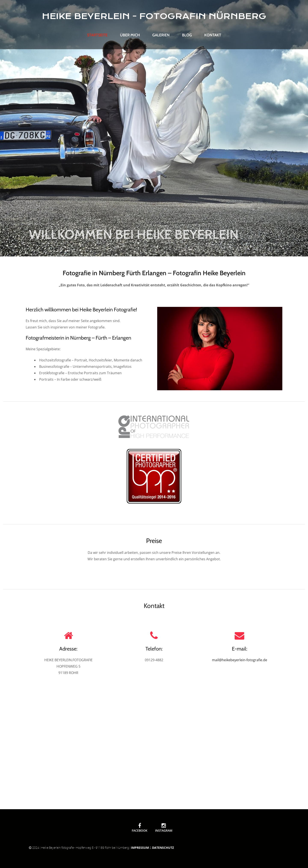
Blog (187, 35)
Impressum (140, 848)
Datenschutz (163, 848)
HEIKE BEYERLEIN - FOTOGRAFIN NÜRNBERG (154, 16)
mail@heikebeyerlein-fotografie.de (240, 660)
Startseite (97, 35)
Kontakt (213, 35)
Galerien (161, 35)
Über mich (130, 35)
